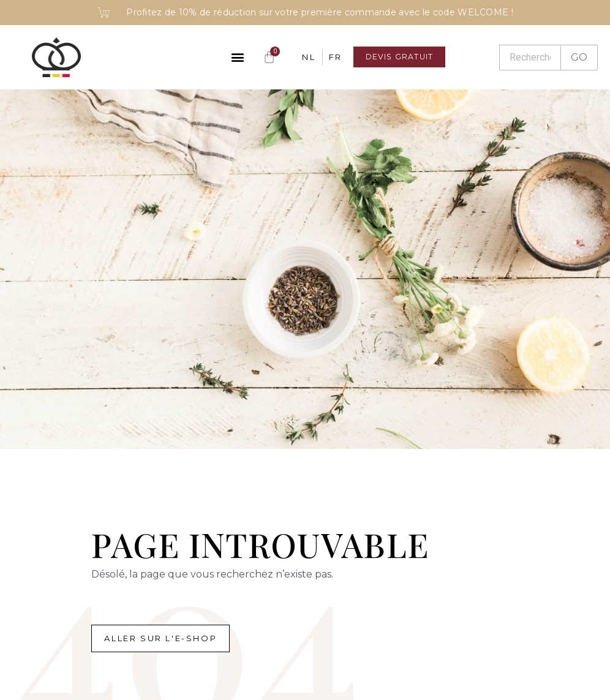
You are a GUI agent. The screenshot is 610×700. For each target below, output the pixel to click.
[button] (231, 57)
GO (579, 57)
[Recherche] (530, 58)
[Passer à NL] (302, 57)
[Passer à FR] (328, 57)
